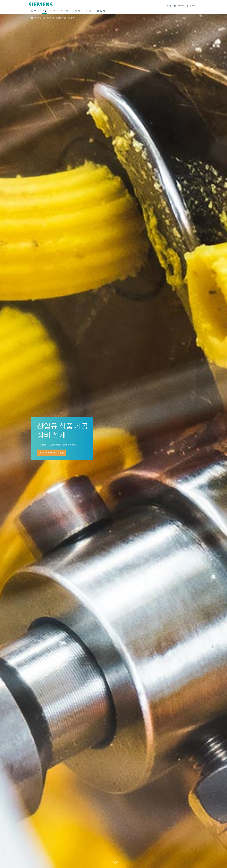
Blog (169, 6)
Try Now (191, 6)
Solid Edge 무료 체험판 (51, 453)
